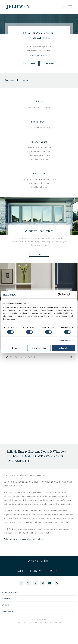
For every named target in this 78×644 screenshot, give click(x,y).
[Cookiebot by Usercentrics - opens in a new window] (59, 295)
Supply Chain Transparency (39, 622)
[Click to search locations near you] (7, 357)
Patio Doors (39, 174)
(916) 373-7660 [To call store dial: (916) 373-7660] (29, 64)
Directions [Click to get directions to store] (49, 64)
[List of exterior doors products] (39, 153)
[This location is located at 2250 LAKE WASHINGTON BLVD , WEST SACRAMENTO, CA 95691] (39, 49)
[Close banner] (74, 295)
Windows (39, 101)
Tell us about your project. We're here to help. (24, 539)
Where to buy (39, 561)
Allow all (63, 348)
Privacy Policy (21, 622)
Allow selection (39, 348)
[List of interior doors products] (39, 128)
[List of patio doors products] (39, 183)
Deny (15, 348)
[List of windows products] (39, 107)
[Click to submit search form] (72, 357)
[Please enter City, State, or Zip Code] (39, 357)
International (57, 622)
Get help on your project (39, 571)
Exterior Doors (39, 142)
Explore (39, 254)
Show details (65, 341)
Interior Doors (39, 122)
